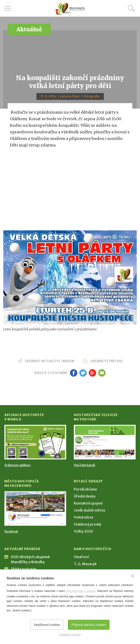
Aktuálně (29, 29)
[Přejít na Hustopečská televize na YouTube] (105, 442)
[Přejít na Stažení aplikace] (35, 442)
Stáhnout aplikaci (17, 465)
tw (83, 373)
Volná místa (83, 517)
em (102, 373)
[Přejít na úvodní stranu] (70, 9)
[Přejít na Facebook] (35, 508)
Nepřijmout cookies (47, 625)
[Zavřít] (133, 576)
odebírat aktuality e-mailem (50, 361)
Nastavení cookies (70, 635)
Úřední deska (85, 496)
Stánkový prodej (87, 524)
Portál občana (85, 489)
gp (93, 373)
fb (74, 373)
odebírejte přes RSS (107, 361)
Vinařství (81, 557)
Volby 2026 (83, 531)
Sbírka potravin (24, 569)
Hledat (131, 8)
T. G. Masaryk (85, 564)
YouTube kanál (84, 465)
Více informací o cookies (81, 591)
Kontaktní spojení (88, 503)
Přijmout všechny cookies (89, 625)
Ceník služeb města (89, 510)
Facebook (11, 531)
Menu (8, 8)
